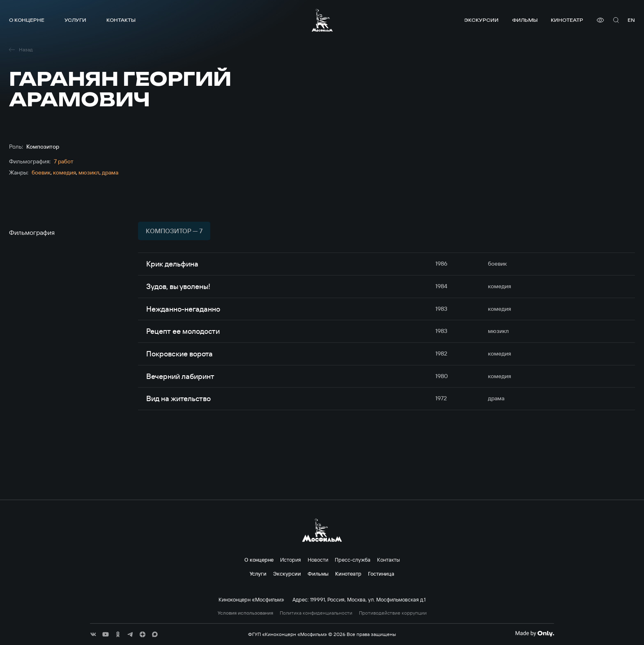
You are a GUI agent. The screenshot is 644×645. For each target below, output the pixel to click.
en (631, 20)
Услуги (75, 20)
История (291, 560)
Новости (318, 560)
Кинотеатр (567, 20)
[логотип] (322, 20)
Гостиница (381, 574)
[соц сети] (93, 634)
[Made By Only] (535, 634)
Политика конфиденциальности (316, 613)
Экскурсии (481, 20)
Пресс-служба (353, 560)
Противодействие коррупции (393, 613)
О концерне (27, 20)
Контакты (121, 20)
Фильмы (525, 20)
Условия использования (245, 613)
